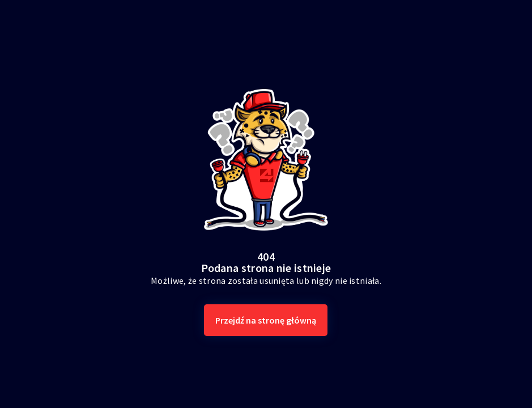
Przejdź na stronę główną (266, 320)
